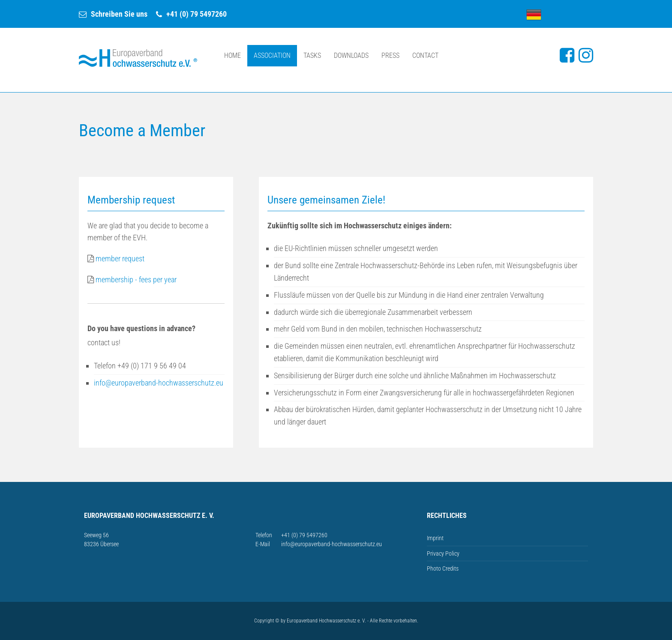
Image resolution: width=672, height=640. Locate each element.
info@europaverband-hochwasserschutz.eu (159, 383)
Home (232, 55)
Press (390, 55)
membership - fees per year (132, 280)
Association (272, 55)
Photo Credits (443, 568)
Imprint (435, 538)
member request (120, 259)
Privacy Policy (443, 553)
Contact (425, 55)
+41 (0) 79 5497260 (196, 14)
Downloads (351, 55)
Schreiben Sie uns (119, 14)
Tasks (312, 55)
